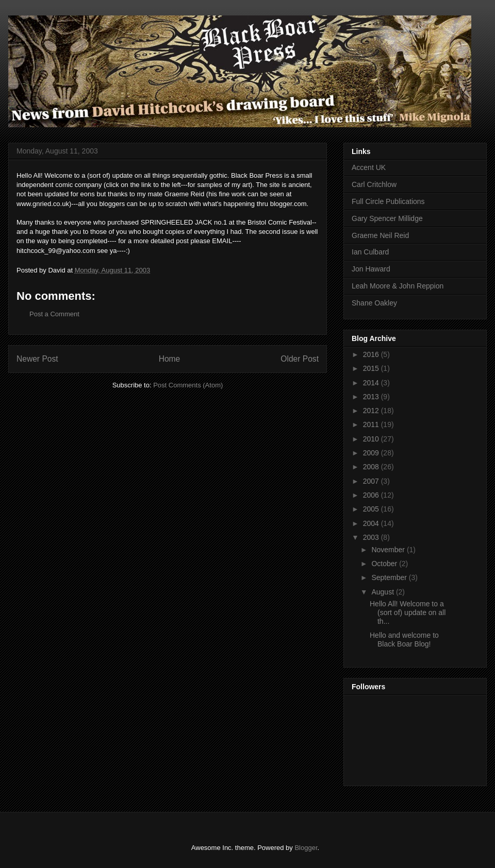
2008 (372, 467)
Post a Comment (54, 314)
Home (170, 359)
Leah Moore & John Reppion (398, 286)
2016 (372, 354)
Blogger (306, 848)
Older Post (300, 359)
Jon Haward (371, 269)
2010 (372, 439)
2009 (372, 453)
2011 (372, 424)
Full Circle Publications (388, 201)
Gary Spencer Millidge (387, 218)
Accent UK (369, 167)
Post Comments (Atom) (188, 385)
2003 (372, 537)
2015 (372, 368)
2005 (372, 509)
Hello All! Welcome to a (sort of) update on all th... (408, 612)
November (389, 550)
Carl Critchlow (374, 184)
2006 (372, 495)
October (385, 564)
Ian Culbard (370, 252)
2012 (372, 411)
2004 (372, 523)
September (390, 577)
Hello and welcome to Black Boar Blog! (404, 640)
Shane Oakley (374, 303)
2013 (372, 397)
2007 (372, 481)
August (383, 592)
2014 (372, 383)
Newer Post (37, 359)
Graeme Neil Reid (380, 235)
